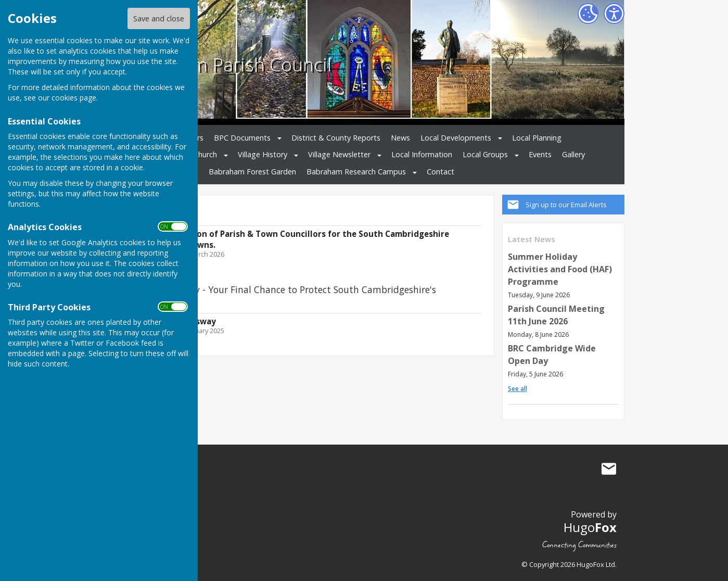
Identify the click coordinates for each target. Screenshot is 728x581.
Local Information (422, 154)
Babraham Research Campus (356, 172)
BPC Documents (242, 138)
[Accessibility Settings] (614, 14)
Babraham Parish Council (226, 64)
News (400, 138)
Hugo (590, 527)
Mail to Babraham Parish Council (609, 469)
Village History (263, 154)
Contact (440, 172)
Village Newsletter (339, 154)
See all (518, 389)
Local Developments (456, 138)
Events (540, 154)
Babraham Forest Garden (252, 172)
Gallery (573, 154)
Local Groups (485, 154)
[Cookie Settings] (588, 14)
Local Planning (537, 138)
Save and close (159, 18)
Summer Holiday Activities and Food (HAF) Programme (560, 269)
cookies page (74, 98)
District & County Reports (336, 138)
